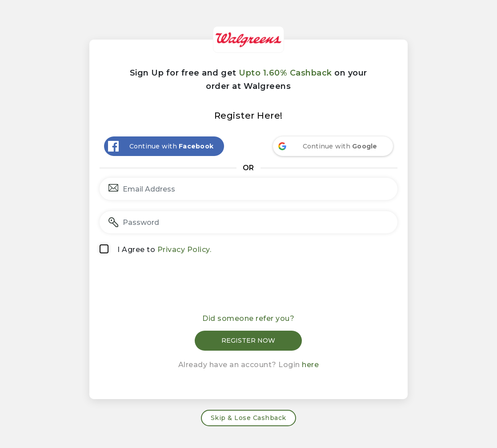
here (310, 365)
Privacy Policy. (184, 250)
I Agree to (164, 250)
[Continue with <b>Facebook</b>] (164, 146)
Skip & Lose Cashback (248, 418)
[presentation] (248, 287)
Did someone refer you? (248, 318)
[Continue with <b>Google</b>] (333, 146)
